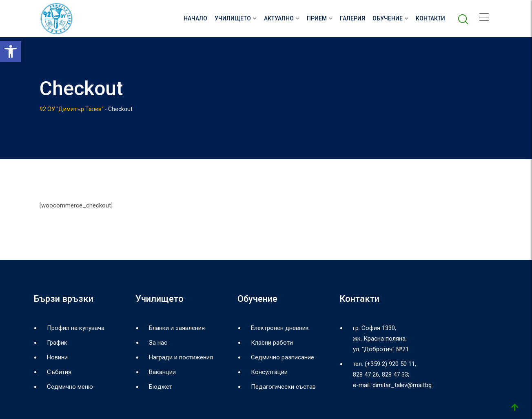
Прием (317, 18)
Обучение (388, 18)
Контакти (430, 18)
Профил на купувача (76, 328)
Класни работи (272, 343)
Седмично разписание (283, 357)
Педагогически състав (283, 387)
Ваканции (162, 372)
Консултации (269, 372)
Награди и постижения (181, 357)
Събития (59, 372)
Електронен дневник (280, 328)
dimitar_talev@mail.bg (402, 385)
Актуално (279, 18)
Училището (233, 18)
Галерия (352, 18)
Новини (57, 357)
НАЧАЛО (195, 18)
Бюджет (161, 387)
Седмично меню (70, 387)
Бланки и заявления (177, 328)
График (57, 343)
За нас (158, 343)
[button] (11, 51)
